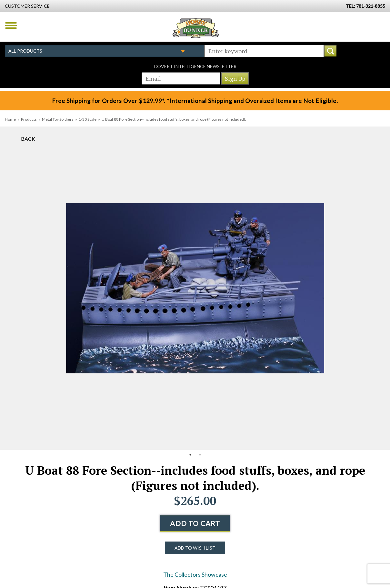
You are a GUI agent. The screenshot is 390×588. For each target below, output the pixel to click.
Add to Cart (195, 523)
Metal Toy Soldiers (58, 119)
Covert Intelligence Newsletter (195, 66)
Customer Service (27, 6)
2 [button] (200, 455)
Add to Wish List (195, 548)
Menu (11, 25)
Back (28, 139)
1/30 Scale (88, 119)
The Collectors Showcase (195, 574)
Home (10, 119)
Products (29, 119)
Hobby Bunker (196, 28)
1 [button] (190, 455)
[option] (195, 288)
